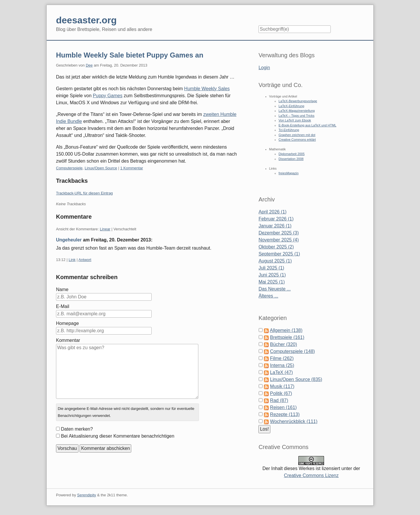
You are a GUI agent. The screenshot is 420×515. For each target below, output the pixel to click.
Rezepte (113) (285, 414)
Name (62, 289)
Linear (105, 229)
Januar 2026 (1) (275, 226)
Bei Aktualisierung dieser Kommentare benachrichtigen (118, 436)
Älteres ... (268, 296)
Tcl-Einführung (289, 130)
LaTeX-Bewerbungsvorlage (298, 101)
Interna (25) (282, 365)
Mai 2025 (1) (272, 282)
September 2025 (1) (279, 254)
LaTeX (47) (281, 372)
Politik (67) (281, 393)
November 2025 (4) (279, 240)
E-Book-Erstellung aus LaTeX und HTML (307, 125)
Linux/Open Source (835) (296, 379)
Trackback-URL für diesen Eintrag (84, 193)
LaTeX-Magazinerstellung (297, 111)
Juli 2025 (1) (271, 268)
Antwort (85, 260)
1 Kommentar (132, 168)
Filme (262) (282, 358)
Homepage (67, 323)
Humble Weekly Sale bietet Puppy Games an (130, 55)
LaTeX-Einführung (291, 106)
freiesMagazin (288, 173)
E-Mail (63, 306)
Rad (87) (279, 400)
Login (264, 68)
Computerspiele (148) (293, 351)
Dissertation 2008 (291, 159)
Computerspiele (69, 168)
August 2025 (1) (275, 261)
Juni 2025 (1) (272, 275)
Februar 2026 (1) (276, 219)
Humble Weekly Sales (207, 89)
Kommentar (68, 340)
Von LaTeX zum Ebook (295, 120)
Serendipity (86, 495)
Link (72, 260)
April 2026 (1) (272, 212)
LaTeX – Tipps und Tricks (296, 116)
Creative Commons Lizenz (311, 475)
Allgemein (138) (286, 330)
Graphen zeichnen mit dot (297, 135)
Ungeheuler (69, 240)
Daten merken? (77, 429)
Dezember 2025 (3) (279, 233)
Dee (89, 65)
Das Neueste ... (274, 289)
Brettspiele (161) (287, 337)
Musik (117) (282, 386)
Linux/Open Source (101, 168)
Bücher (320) (284, 344)
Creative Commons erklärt (297, 140)
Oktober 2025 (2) (276, 247)
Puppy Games (107, 96)
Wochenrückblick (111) (294, 421)
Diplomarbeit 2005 (292, 154)
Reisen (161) (283, 407)
